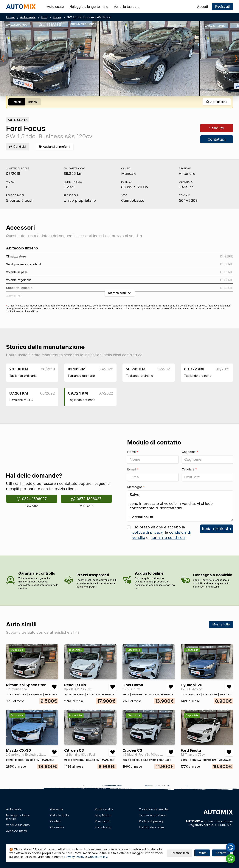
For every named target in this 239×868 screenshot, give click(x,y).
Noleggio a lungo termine (89, 7)
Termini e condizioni (153, 815)
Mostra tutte (221, 624)
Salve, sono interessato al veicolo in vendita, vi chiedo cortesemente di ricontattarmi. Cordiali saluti (180, 506)
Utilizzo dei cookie (152, 827)
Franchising (103, 827)
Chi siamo (57, 827)
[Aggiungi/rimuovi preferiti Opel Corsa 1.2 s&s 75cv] (171, 687)
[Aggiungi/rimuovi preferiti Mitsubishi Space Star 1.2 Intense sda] (54, 687)
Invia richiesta (216, 529)
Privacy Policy (74, 857)
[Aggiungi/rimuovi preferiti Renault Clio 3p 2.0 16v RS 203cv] (113, 687)
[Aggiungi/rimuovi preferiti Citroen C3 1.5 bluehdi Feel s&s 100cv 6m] (171, 752)
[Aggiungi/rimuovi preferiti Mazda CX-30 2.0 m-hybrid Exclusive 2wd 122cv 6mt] (54, 752)
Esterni (17, 102)
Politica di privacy (151, 821)
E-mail (133, 469)
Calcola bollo (59, 815)
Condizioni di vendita (153, 809)
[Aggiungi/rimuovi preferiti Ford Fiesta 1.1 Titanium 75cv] (229, 752)
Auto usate (55, 7)
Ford (44, 17)
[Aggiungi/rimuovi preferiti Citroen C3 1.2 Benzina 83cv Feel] (113, 752)
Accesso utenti (16, 831)
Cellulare (189, 469)
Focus (57, 17)
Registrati (222, 6)
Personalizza (180, 853)
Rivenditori (102, 821)
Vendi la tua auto (127, 7)
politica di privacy (147, 532)
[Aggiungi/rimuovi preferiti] (54, 147)
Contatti (56, 821)
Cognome (190, 452)
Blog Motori (103, 815)
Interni (33, 102)
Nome (133, 452)
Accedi (202, 7)
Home (10, 17)
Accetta (221, 853)
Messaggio (136, 487)
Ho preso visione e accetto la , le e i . (161, 532)
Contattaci (217, 139)
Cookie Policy (97, 857)
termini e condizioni (168, 538)
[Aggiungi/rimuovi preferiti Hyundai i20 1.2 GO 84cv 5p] (229, 687)
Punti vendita (104, 809)
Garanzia (57, 809)
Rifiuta (202, 853)
